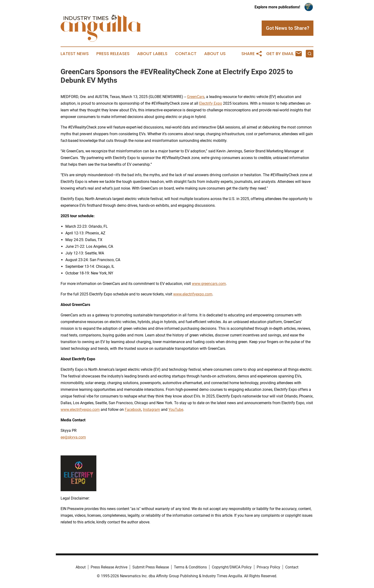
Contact (186, 54)
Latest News (75, 54)
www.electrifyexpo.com (193, 294)
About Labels (152, 54)
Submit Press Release (151, 567)
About (81, 567)
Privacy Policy (268, 567)
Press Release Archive (109, 567)
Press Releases (113, 54)
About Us (215, 54)
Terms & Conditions (190, 567)
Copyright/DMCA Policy (232, 567)
